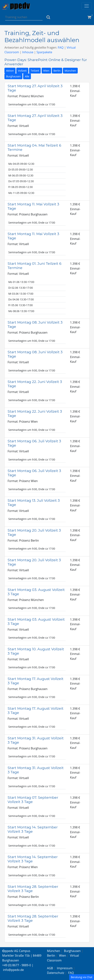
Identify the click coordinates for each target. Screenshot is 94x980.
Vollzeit (22, 71)
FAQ (61, 47)
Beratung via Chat (82, 977)
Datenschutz (56, 973)
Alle (27, 76)
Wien (46, 71)
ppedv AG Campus (16, 951)
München (70, 71)
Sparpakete (44, 52)
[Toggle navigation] (87, 6)
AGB (50, 968)
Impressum (65, 968)
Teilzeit (35, 71)
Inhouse (28, 52)
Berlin (57, 71)
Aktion (10, 71)
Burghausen (13, 76)
